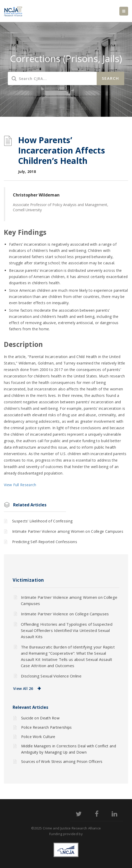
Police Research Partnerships (46, 727)
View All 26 (23, 688)
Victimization (28, 580)
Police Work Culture (38, 737)
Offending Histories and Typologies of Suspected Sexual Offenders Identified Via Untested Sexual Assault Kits (67, 630)
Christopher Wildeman (36, 195)
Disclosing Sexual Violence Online (51, 676)
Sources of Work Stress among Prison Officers (62, 761)
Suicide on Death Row (40, 718)
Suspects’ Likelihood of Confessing (42, 521)
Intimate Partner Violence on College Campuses (65, 614)
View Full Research (20, 485)
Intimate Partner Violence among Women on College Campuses (68, 531)
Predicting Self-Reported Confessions (45, 542)
